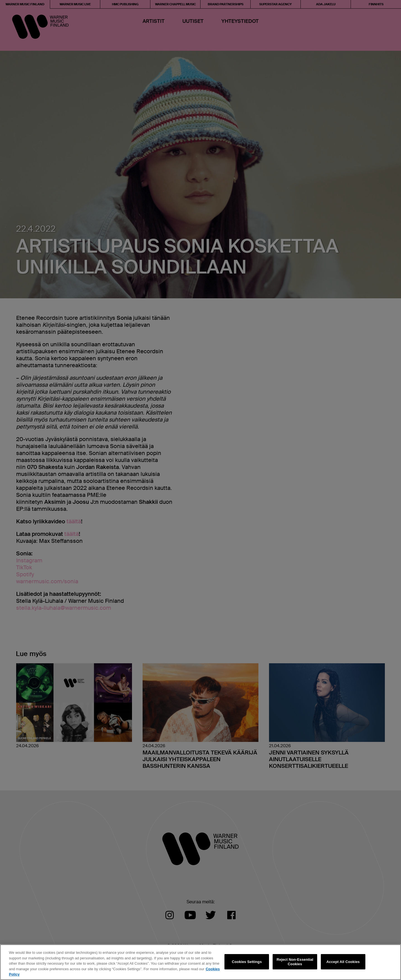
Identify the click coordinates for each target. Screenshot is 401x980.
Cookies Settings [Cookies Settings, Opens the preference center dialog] (247, 962)
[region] (200, 962)
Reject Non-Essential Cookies (295, 962)
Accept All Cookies (343, 962)
